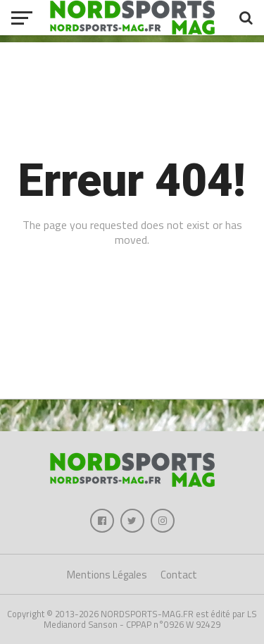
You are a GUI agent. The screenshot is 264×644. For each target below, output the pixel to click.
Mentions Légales (107, 575)
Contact (179, 575)
